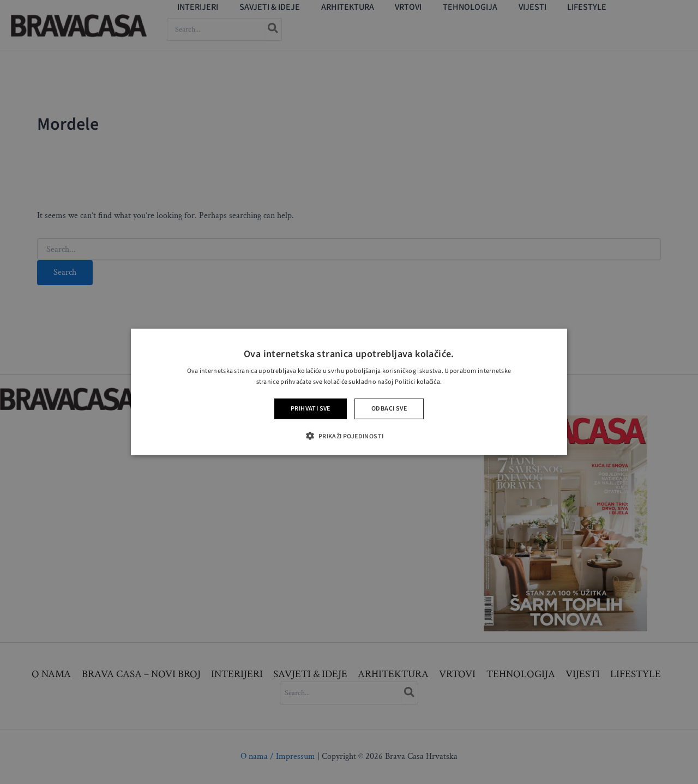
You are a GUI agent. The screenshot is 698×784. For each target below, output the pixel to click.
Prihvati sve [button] (311, 409)
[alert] (349, 392)
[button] (349, 436)
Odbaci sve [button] (389, 409)
